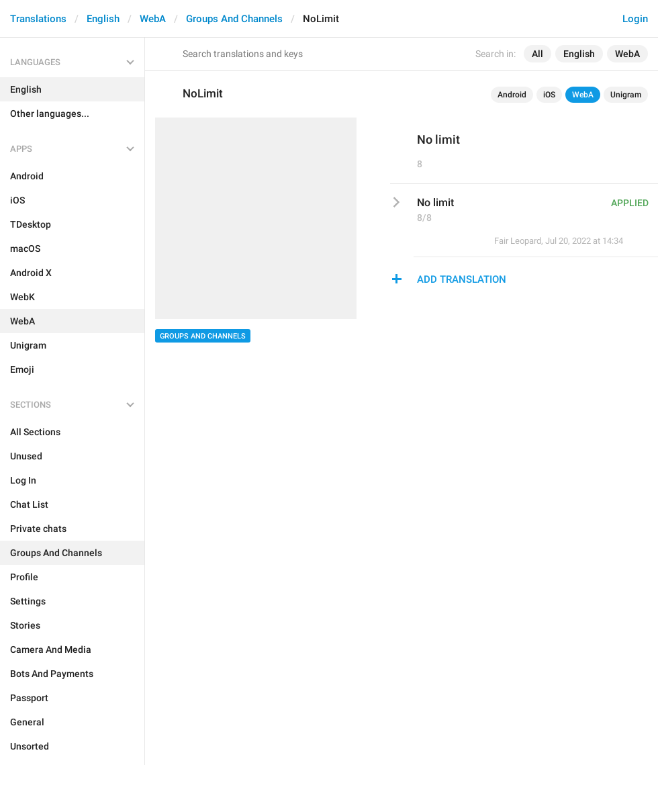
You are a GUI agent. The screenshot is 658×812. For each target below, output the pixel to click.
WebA (153, 19)
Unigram (626, 95)
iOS (549, 95)
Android (512, 95)
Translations (38, 19)
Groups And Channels (234, 19)
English (103, 19)
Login (635, 19)
